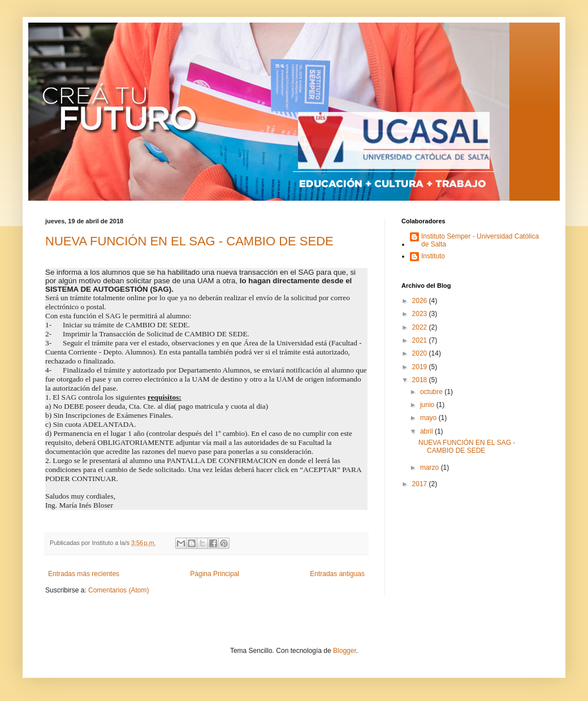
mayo (429, 418)
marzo (431, 468)
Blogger (345, 651)
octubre (432, 392)
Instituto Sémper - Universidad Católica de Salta (480, 240)
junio (428, 405)
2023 (421, 314)
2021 (421, 340)
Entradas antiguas (337, 574)
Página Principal (215, 574)
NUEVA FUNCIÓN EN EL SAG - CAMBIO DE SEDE (189, 241)
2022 (421, 327)
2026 (421, 301)
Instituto (433, 256)
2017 (421, 484)
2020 (421, 353)
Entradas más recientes (84, 574)
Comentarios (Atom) (118, 590)
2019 (421, 367)
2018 (421, 380)
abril (427, 431)
